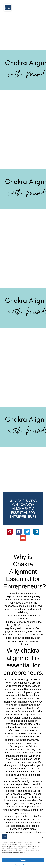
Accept (23, 860)
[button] (43, 837)
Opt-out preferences (22, 865)
